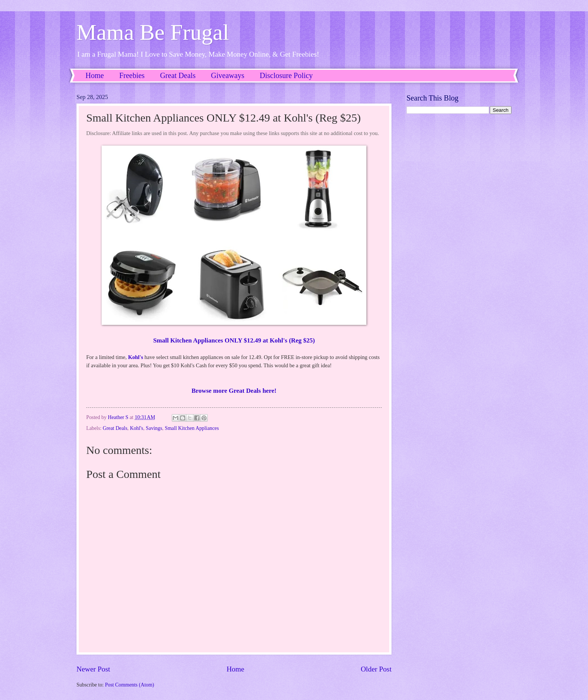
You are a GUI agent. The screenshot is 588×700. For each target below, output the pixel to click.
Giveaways (228, 75)
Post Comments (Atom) (130, 685)
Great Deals (178, 75)
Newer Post (93, 669)
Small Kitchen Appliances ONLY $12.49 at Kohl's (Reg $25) (234, 340)
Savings (154, 428)
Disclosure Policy (286, 75)
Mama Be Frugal (153, 32)
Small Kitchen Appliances (192, 428)
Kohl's (135, 357)
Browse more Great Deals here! (234, 391)
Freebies (132, 75)
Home (95, 75)
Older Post (376, 669)
